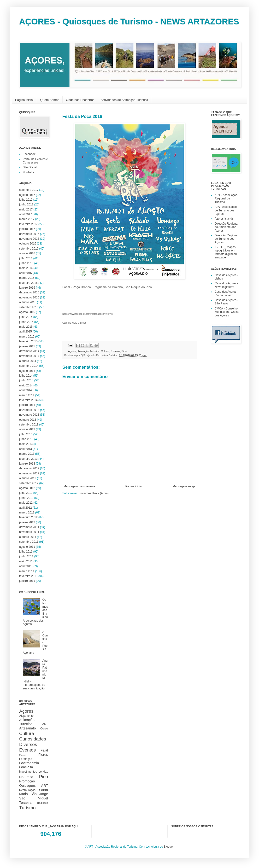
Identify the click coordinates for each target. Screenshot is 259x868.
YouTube (28, 172)
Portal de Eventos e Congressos (35, 161)
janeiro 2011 (27, 581)
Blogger (169, 847)
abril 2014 (26, 390)
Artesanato (28, 728)
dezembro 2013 (29, 410)
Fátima (23, 755)
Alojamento (26, 716)
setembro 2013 (29, 425)
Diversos (28, 744)
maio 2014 (26, 385)
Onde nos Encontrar (80, 100)
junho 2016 (26, 263)
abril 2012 (26, 508)
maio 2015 (26, 327)
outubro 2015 (28, 302)
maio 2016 (26, 268)
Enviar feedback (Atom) (93, 493)
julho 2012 (26, 493)
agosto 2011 (27, 547)
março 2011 (27, 571)
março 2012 (27, 513)
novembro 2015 (29, 297)
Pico (124, 351)
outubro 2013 (28, 420)
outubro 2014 (28, 361)
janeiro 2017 (27, 229)
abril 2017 (26, 214)
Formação (26, 759)
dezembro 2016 (29, 234)
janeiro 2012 (27, 522)
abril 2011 (26, 566)
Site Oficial (30, 167)
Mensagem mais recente (79, 486)
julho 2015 (26, 317)
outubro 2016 (28, 244)
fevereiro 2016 (28, 283)
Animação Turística (88, 351)
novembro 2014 (29, 356)
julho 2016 (26, 258)
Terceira (25, 803)
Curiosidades (33, 739)
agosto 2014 (27, 371)
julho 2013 (26, 434)
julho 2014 (26, 376)
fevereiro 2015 (28, 341)
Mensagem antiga (184, 486)
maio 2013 (26, 444)
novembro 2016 (29, 239)
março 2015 (27, 337)
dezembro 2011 (29, 527)
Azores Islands (224, 219)
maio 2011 (26, 561)
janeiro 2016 (27, 288)
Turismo (27, 808)
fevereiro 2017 (28, 224)
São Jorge (39, 794)
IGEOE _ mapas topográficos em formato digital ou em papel (226, 252)
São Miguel (34, 798)
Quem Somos (50, 100)
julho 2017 (26, 200)
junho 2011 (26, 556)
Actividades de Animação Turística (124, 100)
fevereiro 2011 (28, 576)
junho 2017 (26, 204)
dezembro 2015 (29, 292)
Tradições (42, 803)
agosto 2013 (27, 429)
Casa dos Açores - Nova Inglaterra (226, 285)
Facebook (29, 154)
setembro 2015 (29, 307)
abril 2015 (26, 332)
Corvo (44, 728)
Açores (72, 351)
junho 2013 (26, 439)
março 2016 (27, 278)
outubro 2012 (28, 478)
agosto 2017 (27, 195)
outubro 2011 (28, 537)
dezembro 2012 (29, 468)
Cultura (105, 351)
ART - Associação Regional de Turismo (226, 199)
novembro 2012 (29, 473)
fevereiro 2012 (28, 517)
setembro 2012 (29, 483)
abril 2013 (26, 449)
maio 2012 (26, 503)
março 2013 (27, 454)
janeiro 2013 (27, 464)
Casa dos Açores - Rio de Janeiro (226, 293)
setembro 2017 (29, 190)
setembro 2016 (29, 249)
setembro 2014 (29, 366)
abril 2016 (26, 273)
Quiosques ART (34, 786)
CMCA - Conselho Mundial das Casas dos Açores (227, 312)
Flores (43, 755)
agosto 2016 (27, 253)
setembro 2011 (29, 542)
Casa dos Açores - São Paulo (226, 302)
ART (45, 724)
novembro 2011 (29, 532)
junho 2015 (26, 322)
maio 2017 (26, 210)
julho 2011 (26, 552)
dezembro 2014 (29, 351)
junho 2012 (26, 498)
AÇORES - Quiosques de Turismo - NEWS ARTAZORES (129, 21)
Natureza (26, 777)
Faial (44, 750)
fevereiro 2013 (28, 459)
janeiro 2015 (27, 346)
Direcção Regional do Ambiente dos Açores (226, 227)
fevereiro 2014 (28, 400)
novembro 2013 (29, 415)
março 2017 (27, 219)
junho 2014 (26, 380)
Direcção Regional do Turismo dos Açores (226, 239)
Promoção (27, 781)
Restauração (27, 790)
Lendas (43, 772)
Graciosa (26, 767)
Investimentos (28, 772)
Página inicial (24, 100)
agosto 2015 (27, 312)
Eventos (115, 351)
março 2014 (27, 395)
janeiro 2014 (27, 405)
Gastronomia (29, 763)
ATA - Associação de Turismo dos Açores (226, 210)
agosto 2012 (27, 488)
